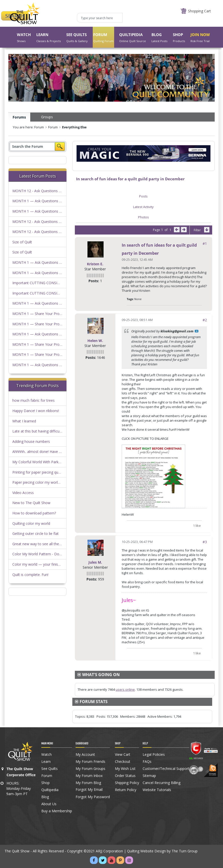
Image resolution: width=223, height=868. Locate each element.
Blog (45, 797)
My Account (85, 755)
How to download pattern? (34, 513)
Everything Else (74, 127)
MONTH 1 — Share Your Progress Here (45, 314)
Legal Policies (154, 755)
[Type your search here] (100, 18)
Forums (19, 117)
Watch (46, 755)
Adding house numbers (31, 441)
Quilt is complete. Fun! (30, 575)
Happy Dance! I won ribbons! (36, 411)
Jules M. (95, 562)
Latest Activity (143, 207)
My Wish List (125, 769)
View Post (197, 331)
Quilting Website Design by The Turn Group (162, 851)
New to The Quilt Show (31, 503)
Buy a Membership (57, 811)
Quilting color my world (31, 523)
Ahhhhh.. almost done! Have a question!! (45, 452)
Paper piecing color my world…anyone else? (48, 482)
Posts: (94, 281)
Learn (46, 762)
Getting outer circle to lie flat (36, 533)
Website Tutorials (157, 790)
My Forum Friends (90, 762)
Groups (47, 117)
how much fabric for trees (34, 400)
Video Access (23, 493)
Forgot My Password (93, 797)
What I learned (24, 421)
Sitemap (149, 776)
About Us (49, 804)
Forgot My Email (89, 789)
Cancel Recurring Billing (162, 783)
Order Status (125, 776)
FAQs (147, 762)
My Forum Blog (88, 783)
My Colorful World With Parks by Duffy (44, 462)
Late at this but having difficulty (38, 431)
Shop (45, 783)
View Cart (123, 755)
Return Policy (126, 790)
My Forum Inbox (89, 776)
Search (60, 147)
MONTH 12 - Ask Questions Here (39, 191)
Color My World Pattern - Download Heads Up (50, 554)
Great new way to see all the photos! (42, 544)
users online (125, 689)
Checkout (123, 762)
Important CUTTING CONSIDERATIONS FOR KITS (53, 283)
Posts (143, 196)
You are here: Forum (28, 127)
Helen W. (95, 341)
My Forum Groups (90, 769)
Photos (144, 217)
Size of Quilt (22, 242)
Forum (53, 127)
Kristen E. (95, 264)
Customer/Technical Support (166, 769)
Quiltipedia (50, 790)
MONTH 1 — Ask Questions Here (40, 201)
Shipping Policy (127, 783)
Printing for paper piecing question (40, 472)
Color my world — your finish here (40, 564)
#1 (205, 243)
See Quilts (50, 769)
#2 (205, 320)
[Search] (32, 147)
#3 (205, 542)
